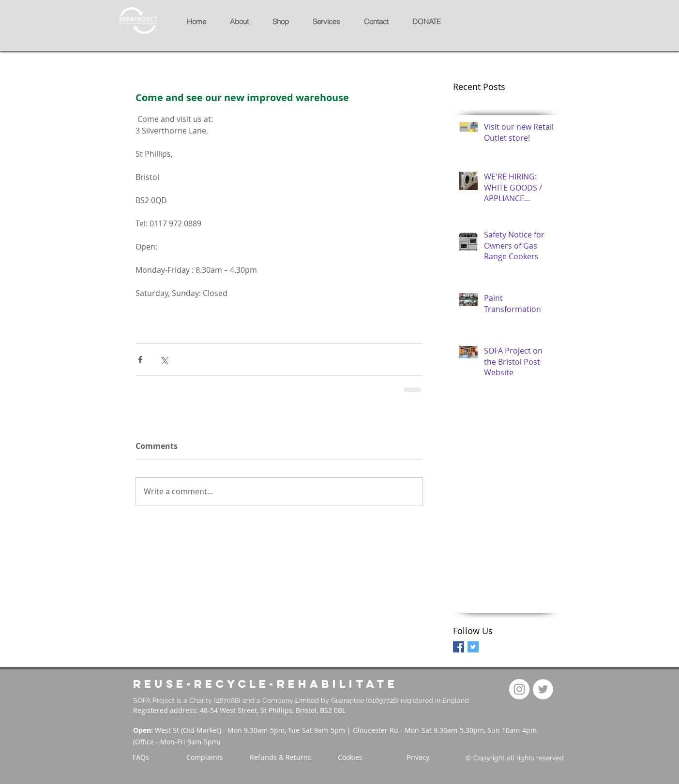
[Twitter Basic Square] (473, 647)
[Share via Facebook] (140, 360)
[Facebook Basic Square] (459, 647)
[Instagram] (519, 689)
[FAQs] (141, 757)
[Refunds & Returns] (281, 757)
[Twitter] (543, 689)
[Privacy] (418, 757)
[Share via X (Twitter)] (164, 360)
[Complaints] (205, 757)
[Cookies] (350, 757)
